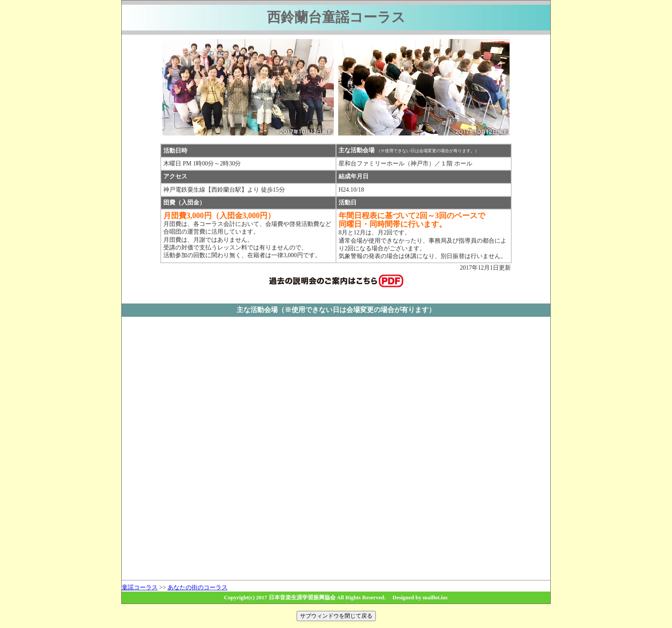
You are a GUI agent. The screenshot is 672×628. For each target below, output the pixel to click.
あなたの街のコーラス (198, 587)
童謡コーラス (140, 587)
